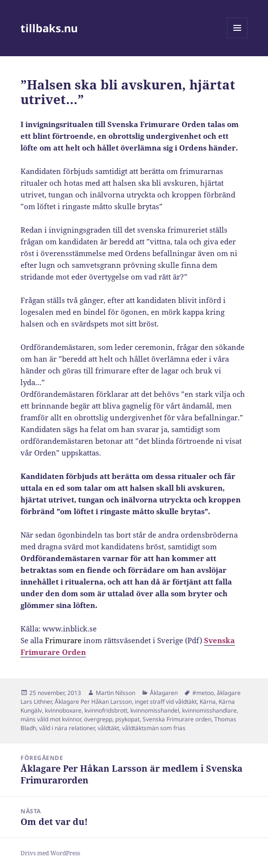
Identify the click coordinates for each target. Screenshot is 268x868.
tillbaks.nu (49, 28)
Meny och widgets (237, 38)
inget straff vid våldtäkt (166, 702)
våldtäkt (108, 728)
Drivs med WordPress (50, 853)
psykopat (127, 719)
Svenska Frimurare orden (177, 719)
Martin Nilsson (115, 693)
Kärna (208, 702)
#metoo (203, 693)
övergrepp (98, 719)
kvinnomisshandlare (209, 710)
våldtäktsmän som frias (154, 728)
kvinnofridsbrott (106, 710)
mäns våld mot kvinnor (51, 719)
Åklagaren (164, 693)
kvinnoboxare (63, 710)
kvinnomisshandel (155, 710)
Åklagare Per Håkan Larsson (93, 702)
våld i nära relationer (67, 728)
